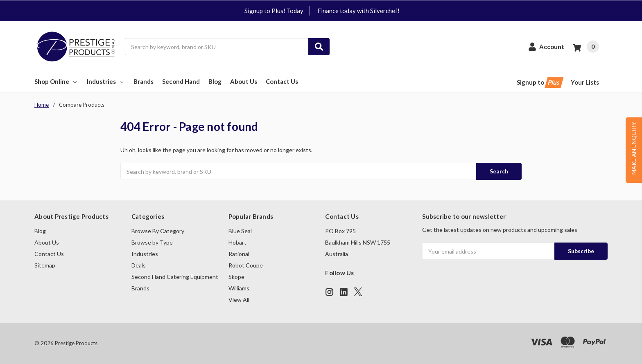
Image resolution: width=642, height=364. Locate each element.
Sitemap (45, 265)
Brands (144, 81)
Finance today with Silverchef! (358, 11)
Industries (106, 81)
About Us (244, 81)
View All (239, 300)
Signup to (539, 82)
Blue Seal (240, 231)
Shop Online (56, 81)
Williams (239, 288)
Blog (215, 81)
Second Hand (181, 81)
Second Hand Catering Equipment (175, 277)
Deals (139, 265)
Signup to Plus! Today (274, 11)
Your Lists (585, 82)
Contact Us (282, 81)
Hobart (237, 242)
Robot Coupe (246, 265)
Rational (239, 254)
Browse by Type (152, 242)
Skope (236, 277)
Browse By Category (158, 231)
